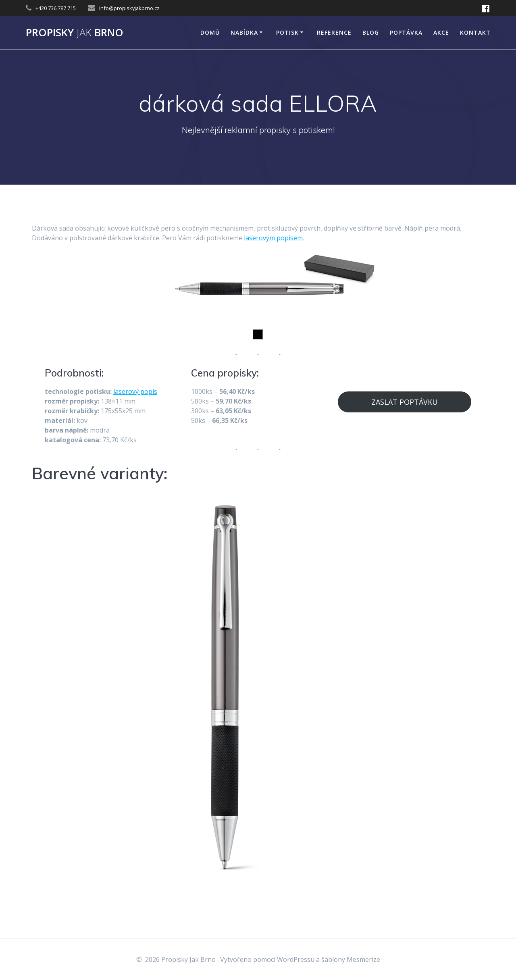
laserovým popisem (273, 238)
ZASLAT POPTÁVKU (405, 402)
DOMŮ (210, 32)
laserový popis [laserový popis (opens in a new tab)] (135, 391)
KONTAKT (475, 32)
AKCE (441, 32)
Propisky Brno (75, 33)
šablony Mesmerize (351, 959)
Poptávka (406, 32)
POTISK (287, 32)
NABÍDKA (244, 32)
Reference (334, 32)
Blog (371, 32)
